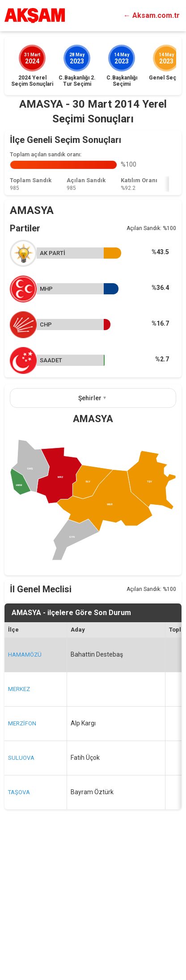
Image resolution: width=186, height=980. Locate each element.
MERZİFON (22, 857)
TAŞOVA (19, 926)
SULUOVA (21, 892)
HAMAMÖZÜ (25, 789)
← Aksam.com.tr (152, 15)
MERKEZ (19, 823)
